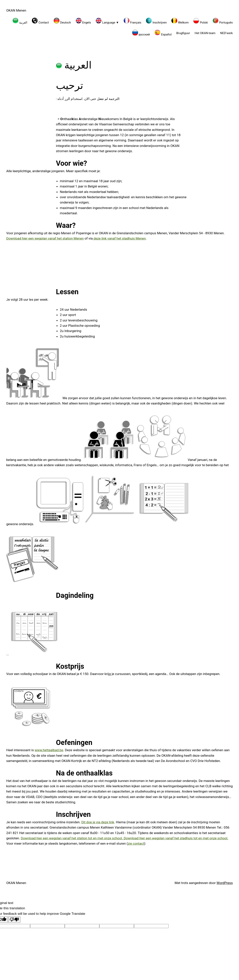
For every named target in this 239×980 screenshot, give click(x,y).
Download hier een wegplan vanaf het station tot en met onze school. (72, 838)
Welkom (180, 21)
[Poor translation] (14, 920)
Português (223, 21)
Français (133, 21)
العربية (20, 21)
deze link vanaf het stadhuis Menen (119, 238)
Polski (201, 21)
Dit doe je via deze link (98, 822)
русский (141, 33)
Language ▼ (107, 21)
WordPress (225, 883)
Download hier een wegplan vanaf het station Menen (45, 238)
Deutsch (62, 21)
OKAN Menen (16, 10)
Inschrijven (156, 21)
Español (163, 33)
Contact (40, 21)
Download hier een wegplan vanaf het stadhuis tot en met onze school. (176, 838)
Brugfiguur (183, 33)
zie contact (136, 843)
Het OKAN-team (205, 33)
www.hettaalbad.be (49, 750)
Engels (83, 21)
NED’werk (226, 33)
